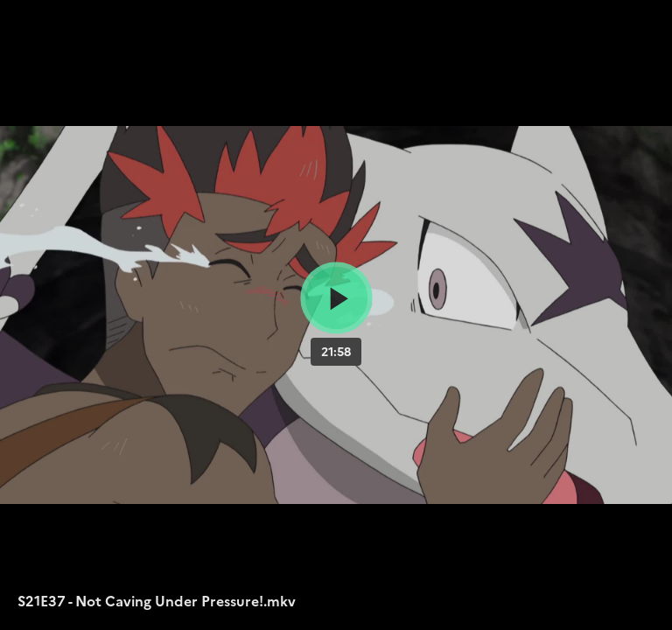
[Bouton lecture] (336, 298)
